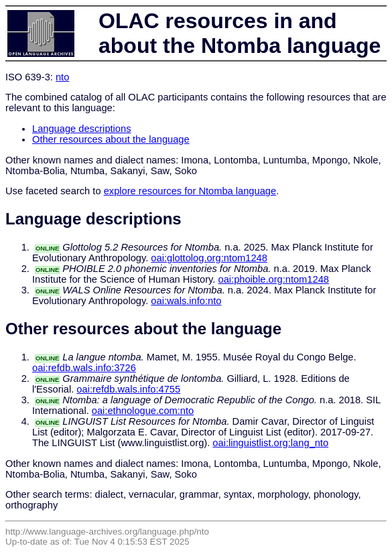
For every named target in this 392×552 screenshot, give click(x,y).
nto (62, 77)
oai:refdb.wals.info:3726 (84, 368)
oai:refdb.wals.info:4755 (128, 389)
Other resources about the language (111, 139)
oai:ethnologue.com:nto (143, 411)
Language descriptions (82, 129)
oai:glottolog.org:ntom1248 (209, 258)
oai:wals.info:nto (186, 301)
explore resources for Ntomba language (190, 191)
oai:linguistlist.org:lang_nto (270, 443)
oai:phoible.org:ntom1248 (274, 279)
